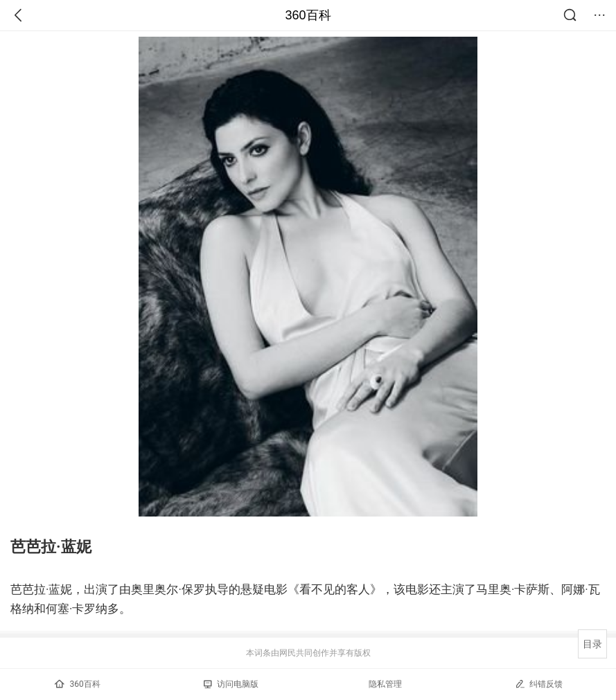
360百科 (308, 15)
